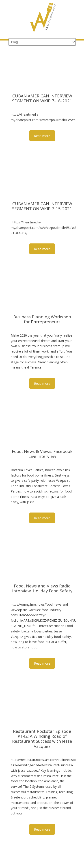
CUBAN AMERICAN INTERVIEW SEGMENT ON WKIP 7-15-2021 (42, 206)
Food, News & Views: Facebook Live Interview (42, 454)
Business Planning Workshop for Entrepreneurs (42, 319)
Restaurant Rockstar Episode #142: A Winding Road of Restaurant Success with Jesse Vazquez (42, 739)
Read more (42, 136)
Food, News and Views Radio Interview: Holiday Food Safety (42, 588)
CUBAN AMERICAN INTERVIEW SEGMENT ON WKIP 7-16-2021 (42, 98)
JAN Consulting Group (42, 18)
